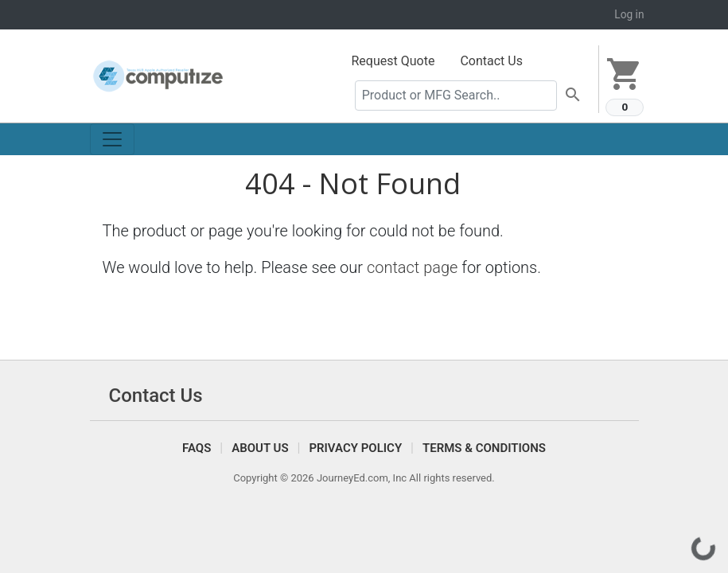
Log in (629, 14)
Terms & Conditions (484, 448)
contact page (413, 267)
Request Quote (393, 61)
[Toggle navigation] (112, 139)
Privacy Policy (355, 448)
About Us (260, 448)
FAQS (197, 448)
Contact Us (491, 61)
